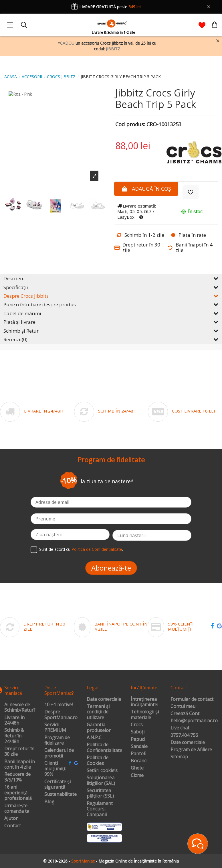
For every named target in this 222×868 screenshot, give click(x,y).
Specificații (111, 287)
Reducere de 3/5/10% (17, 777)
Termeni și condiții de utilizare (98, 712)
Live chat (180, 728)
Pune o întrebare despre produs (111, 304)
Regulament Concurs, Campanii (100, 809)
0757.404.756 (184, 735)
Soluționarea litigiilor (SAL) (101, 781)
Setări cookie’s (102, 771)
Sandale (139, 747)
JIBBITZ (113, 49)
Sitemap (179, 757)
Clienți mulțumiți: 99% (55, 769)
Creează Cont (185, 714)
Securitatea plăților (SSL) (100, 793)
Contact (13, 826)
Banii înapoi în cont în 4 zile (20, 765)
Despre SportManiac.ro (61, 715)
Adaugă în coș (146, 189)
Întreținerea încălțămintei (144, 702)
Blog (49, 802)
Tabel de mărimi (111, 313)
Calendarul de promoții (59, 753)
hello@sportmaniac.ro (194, 721)
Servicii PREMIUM (55, 728)
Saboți (138, 732)
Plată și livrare (111, 322)
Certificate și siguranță (58, 785)
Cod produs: (130, 125)
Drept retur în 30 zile (19, 752)
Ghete (137, 768)
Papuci (138, 739)
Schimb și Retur (111, 331)
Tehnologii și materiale (145, 715)
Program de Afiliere (191, 750)
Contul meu (183, 707)
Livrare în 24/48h (14, 720)
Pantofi (138, 754)
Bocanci (139, 761)
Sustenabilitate (61, 794)
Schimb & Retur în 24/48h (14, 736)
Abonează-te (111, 568)
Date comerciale (104, 699)
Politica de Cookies (98, 761)
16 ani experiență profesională (18, 793)
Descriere (111, 278)
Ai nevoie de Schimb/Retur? (20, 708)
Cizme (137, 776)
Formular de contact (192, 699)
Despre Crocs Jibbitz (111, 296)
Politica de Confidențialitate (97, 549)
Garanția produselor (99, 728)
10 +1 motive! (59, 705)
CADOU (67, 43)
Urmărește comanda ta (17, 809)
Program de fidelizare (57, 740)
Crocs (137, 725)
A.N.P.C (94, 738)
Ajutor (11, 818)
